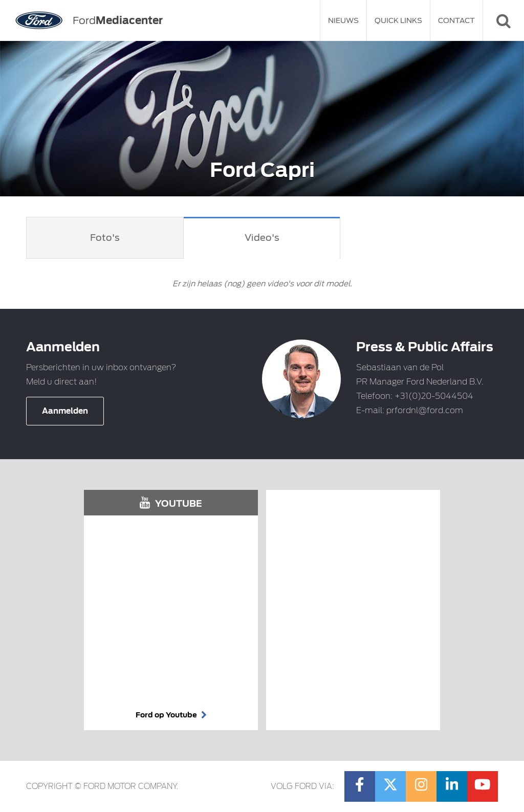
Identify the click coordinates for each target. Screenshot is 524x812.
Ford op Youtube (171, 715)
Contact (456, 20)
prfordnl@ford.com (425, 410)
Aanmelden (65, 411)
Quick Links (398, 20)
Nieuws (343, 20)
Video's (262, 238)
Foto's (105, 238)
